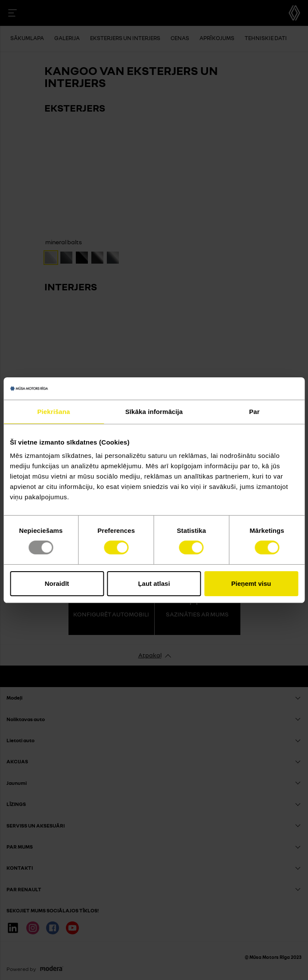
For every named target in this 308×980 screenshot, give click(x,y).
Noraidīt (57, 583)
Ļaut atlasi (154, 583)
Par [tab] (254, 412)
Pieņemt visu (251, 583)
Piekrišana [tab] (53, 412)
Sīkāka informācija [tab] (154, 412)
